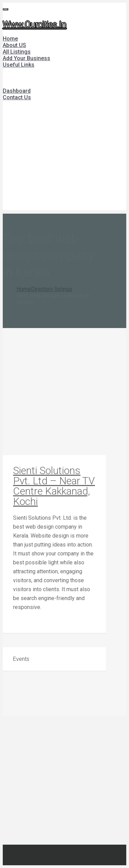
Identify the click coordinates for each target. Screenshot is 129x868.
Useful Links (19, 65)
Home (10, 39)
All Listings (17, 52)
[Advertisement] (64, 159)
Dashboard (17, 91)
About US (14, 45)
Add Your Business (26, 58)
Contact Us (17, 97)
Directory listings (52, 289)
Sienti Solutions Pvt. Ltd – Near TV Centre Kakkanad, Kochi (54, 486)
